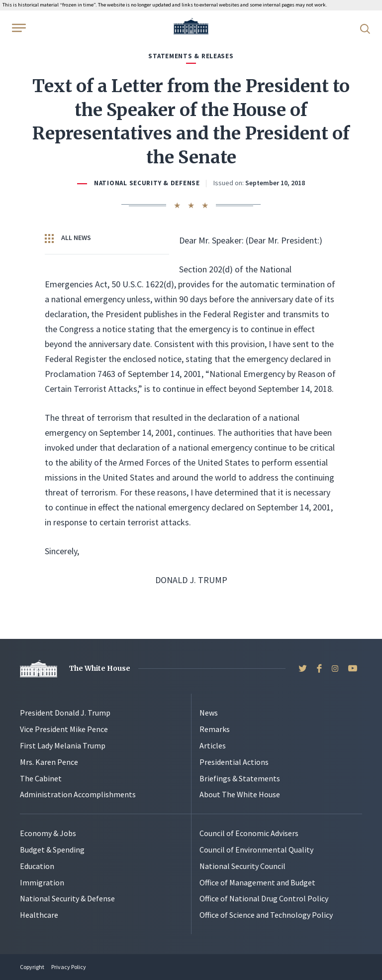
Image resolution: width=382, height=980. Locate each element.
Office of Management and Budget (257, 882)
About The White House (240, 794)
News (209, 713)
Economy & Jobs (48, 833)
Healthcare (39, 915)
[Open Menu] (18, 28)
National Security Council (242, 866)
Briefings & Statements (240, 778)
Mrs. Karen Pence (49, 762)
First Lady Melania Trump (63, 745)
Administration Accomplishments (78, 794)
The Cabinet (41, 778)
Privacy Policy (69, 967)
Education (37, 866)
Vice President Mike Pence (64, 729)
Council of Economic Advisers (249, 833)
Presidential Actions (234, 762)
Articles (213, 745)
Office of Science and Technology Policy (266, 915)
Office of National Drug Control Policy (264, 898)
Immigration (42, 882)
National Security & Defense (147, 183)
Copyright (32, 967)
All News (68, 238)
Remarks (215, 729)
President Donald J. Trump (65, 713)
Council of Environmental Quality (256, 850)
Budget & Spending (52, 850)
